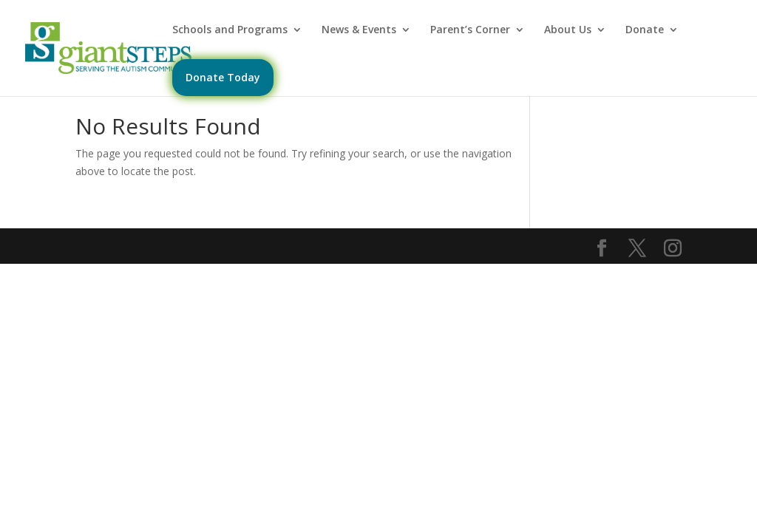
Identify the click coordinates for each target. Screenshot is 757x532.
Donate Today (223, 77)
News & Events (359, 30)
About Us (568, 30)
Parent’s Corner (470, 30)
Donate (645, 30)
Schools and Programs (230, 30)
